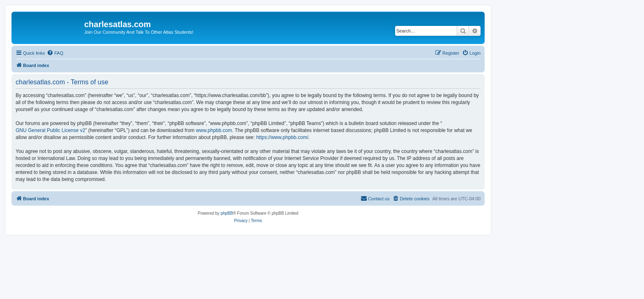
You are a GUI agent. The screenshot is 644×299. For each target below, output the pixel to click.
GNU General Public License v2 (50, 130)
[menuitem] (55, 53)
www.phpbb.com (214, 130)
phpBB (227, 213)
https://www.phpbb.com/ (282, 137)
